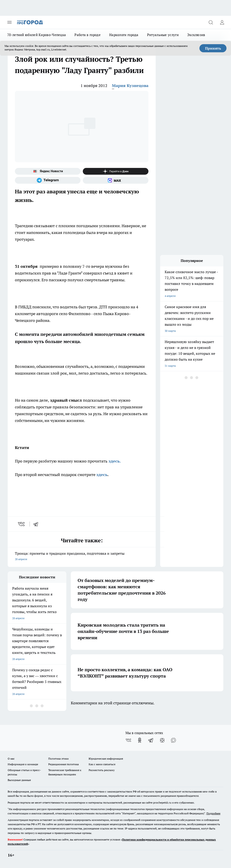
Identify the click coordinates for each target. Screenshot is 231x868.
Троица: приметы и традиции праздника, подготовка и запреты (82, 557)
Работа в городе (88, 35)
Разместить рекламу (102, 770)
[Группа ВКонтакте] (128, 740)
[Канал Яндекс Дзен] (116, 171)
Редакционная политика (64, 764)
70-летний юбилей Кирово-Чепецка (37, 35)
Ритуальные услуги (163, 35)
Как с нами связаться (102, 764)
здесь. (115, 461)
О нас (11, 759)
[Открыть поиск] (211, 22)
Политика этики (58, 759)
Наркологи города (124, 35)
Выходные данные (19, 780)
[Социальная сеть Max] (116, 180)
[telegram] (37, 524)
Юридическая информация (106, 759)
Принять (213, 48)
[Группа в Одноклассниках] (140, 740)
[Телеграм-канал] (48, 180)
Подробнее (213, 813)
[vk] (22, 524)
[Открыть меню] (9, 22)
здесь (102, 475)
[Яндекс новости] (48, 171)
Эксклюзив (196, 35)
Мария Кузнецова (130, 86)
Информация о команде (23, 764)
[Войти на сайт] (222, 22)
